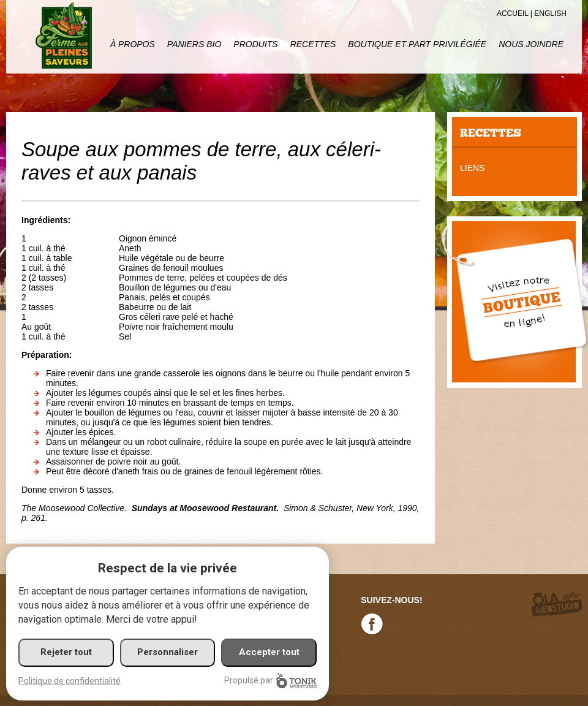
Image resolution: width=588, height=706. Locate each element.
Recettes (313, 44)
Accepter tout (269, 652)
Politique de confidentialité (70, 681)
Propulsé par (270, 681)
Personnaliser (168, 652)
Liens (472, 168)
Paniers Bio (194, 44)
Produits (255, 44)
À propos (133, 44)
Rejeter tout (66, 652)
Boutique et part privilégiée (417, 44)
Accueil (513, 13)
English (550, 13)
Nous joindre (531, 44)
